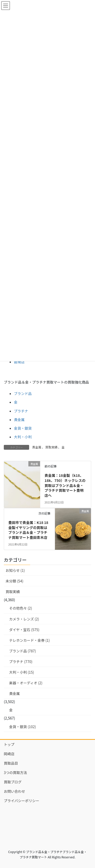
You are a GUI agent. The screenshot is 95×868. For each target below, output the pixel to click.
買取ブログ (13, 782)
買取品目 (11, 763)
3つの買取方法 (15, 772)
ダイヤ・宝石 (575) (24, 630)
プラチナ (21, 411)
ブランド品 (23, 393)
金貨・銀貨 (23, 428)
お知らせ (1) (15, 570)
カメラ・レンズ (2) (24, 619)
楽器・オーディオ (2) (26, 683)
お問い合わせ (14, 791)
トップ (9, 744)
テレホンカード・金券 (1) (29, 640)
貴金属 (19, 420)
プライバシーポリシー (22, 801)
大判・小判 (23, 437)
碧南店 (19, 362)
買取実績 (51, 447)
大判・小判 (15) (22, 672)
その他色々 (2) (21, 608)
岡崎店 (9, 754)
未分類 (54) (14, 581)
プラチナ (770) (21, 662)
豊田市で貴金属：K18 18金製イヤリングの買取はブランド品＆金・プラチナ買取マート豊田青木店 (28, 530)
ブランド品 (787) (23, 651)
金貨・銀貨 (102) (23, 727)
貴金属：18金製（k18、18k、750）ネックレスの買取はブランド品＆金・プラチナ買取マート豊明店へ (65, 485)
